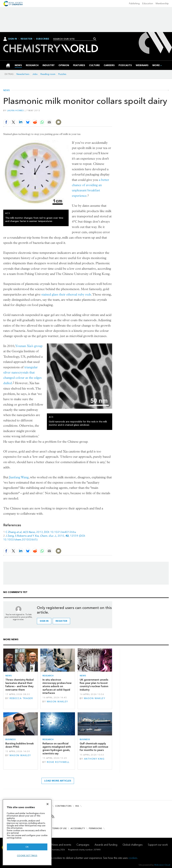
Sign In (13, 39)
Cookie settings (27, 855)
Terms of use (59, 828)
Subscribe (43, 39)
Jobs (35, 74)
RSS (77, 806)
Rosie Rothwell (58, 762)
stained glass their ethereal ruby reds (66, 294)
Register (26, 39)
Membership (162, 4)
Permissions (95, 828)
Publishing (134, 4)
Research (48, 676)
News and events (61, 845)
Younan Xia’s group (29, 346)
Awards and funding (106, 845)
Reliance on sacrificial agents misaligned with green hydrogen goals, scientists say (57, 748)
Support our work (158, 845)
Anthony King (94, 759)
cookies (133, 858)
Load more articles (58, 781)
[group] (156, 65)
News (7, 90)
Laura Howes (16, 110)
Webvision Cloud (162, 865)
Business (11, 739)
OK (27, 847)
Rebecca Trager (21, 698)
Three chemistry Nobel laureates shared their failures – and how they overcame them (20, 685)
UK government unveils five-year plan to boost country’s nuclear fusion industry (94, 685)
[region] (27, 832)
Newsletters (23, 74)
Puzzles (62, 74)
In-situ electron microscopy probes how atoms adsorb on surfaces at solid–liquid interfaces (57, 686)
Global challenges (133, 845)
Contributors (63, 806)
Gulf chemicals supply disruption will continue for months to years (94, 747)
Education (148, 4)
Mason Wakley (57, 702)
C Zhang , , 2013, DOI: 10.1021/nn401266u (41, 532)
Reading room (48, 74)
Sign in (44, 621)
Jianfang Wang (19, 477)
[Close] (48, 804)
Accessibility (78, 828)
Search (95, 39)
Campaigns (83, 845)
